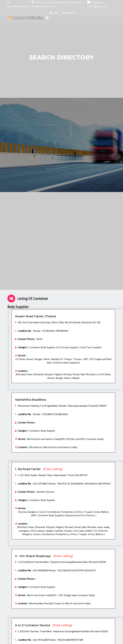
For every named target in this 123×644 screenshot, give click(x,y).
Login (54, 13)
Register (69, 13)
